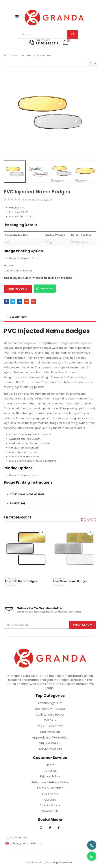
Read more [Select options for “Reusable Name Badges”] (42, 532)
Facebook (6, 301)
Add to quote (18, 289)
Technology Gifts (50, 703)
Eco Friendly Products (50, 709)
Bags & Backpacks (50, 726)
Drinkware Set (50, 732)
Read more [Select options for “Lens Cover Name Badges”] (90, 532)
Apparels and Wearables (50, 738)
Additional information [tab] (27, 494)
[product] (26, 549)
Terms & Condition (50, 788)
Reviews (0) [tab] (17, 503)
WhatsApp (45, 288)
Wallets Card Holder (50, 715)
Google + (26, 301)
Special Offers (50, 805)
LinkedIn (20, 301)
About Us (50, 771)
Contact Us (50, 811)
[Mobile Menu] (17, 17)
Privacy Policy (50, 776)
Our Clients (50, 794)
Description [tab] (18, 317)
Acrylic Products (50, 749)
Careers (50, 800)
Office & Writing (50, 743)
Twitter (13, 301)
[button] (82, 519)
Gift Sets (50, 720)
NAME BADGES (24, 271)
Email (33, 301)
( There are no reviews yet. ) (39, 200)
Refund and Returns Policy (50, 782)
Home (50, 765)
